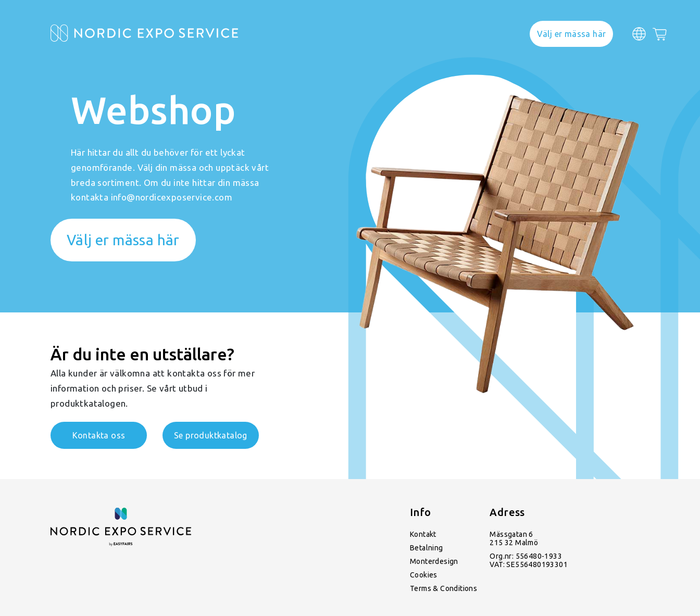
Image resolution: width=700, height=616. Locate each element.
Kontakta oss (99, 435)
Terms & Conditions (443, 588)
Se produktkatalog (211, 435)
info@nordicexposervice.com (172, 197)
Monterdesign (434, 561)
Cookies (424, 575)
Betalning (427, 548)
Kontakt (423, 534)
